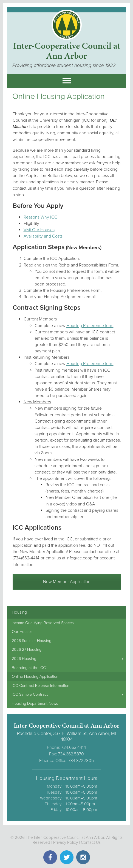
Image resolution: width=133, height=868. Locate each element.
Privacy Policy (66, 842)
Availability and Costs (43, 236)
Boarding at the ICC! (29, 668)
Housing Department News (35, 704)
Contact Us (91, 842)
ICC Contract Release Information (41, 686)
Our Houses (22, 632)
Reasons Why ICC (40, 217)
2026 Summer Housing (32, 641)
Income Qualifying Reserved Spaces (43, 623)
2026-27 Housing (27, 650)
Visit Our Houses (39, 230)
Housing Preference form (90, 326)
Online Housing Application (35, 677)
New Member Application (67, 582)
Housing (19, 612)
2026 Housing (24, 659)
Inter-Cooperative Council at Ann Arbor (67, 51)
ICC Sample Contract (30, 694)
